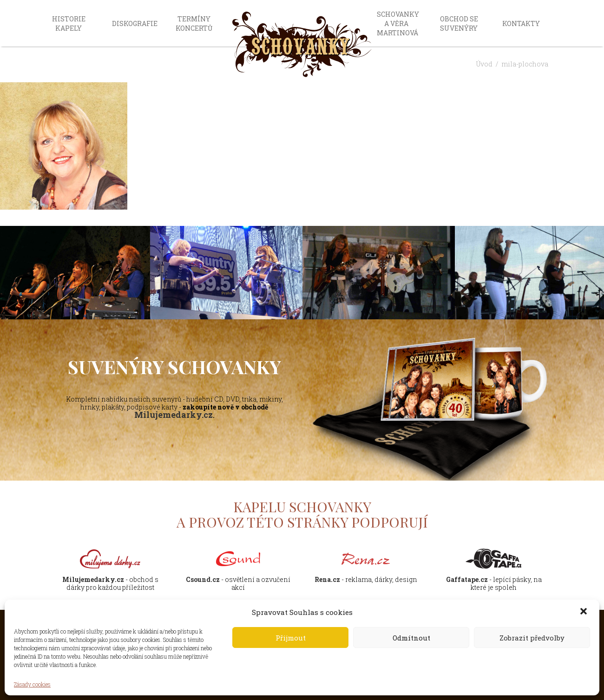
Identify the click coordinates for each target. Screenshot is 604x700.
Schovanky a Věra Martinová (398, 23)
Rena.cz (327, 579)
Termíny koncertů (194, 23)
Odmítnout (411, 638)
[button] (584, 612)
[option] (226, 273)
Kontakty (521, 23)
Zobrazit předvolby (532, 638)
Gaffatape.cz (467, 579)
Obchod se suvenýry (459, 23)
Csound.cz (203, 579)
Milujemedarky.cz (174, 415)
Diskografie (135, 23)
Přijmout (291, 638)
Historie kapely (69, 23)
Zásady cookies (32, 684)
